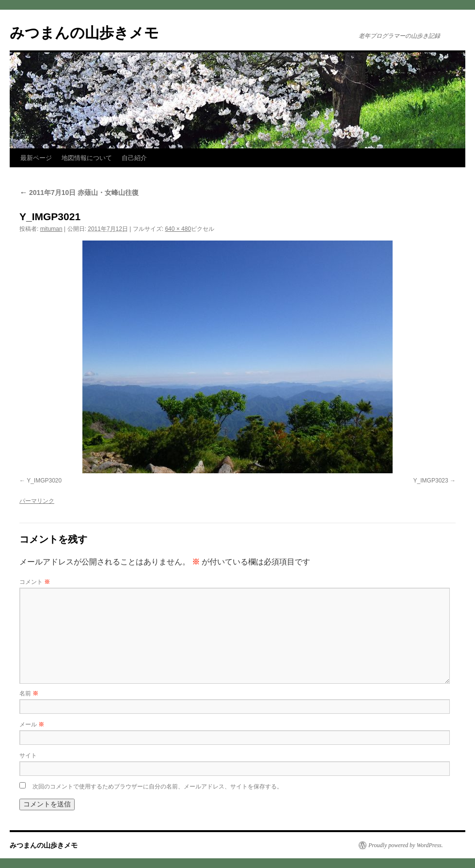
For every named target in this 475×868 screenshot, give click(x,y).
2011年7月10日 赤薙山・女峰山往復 (79, 193)
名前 (29, 693)
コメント (35, 582)
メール (32, 724)
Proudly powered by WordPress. (406, 845)
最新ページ (36, 158)
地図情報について (87, 158)
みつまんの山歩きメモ (84, 33)
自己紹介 (134, 158)
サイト (28, 755)
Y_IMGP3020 (44, 481)
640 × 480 (178, 229)
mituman (51, 229)
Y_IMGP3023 (431, 481)
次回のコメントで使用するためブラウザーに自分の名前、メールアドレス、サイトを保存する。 (158, 787)
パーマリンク (37, 501)
